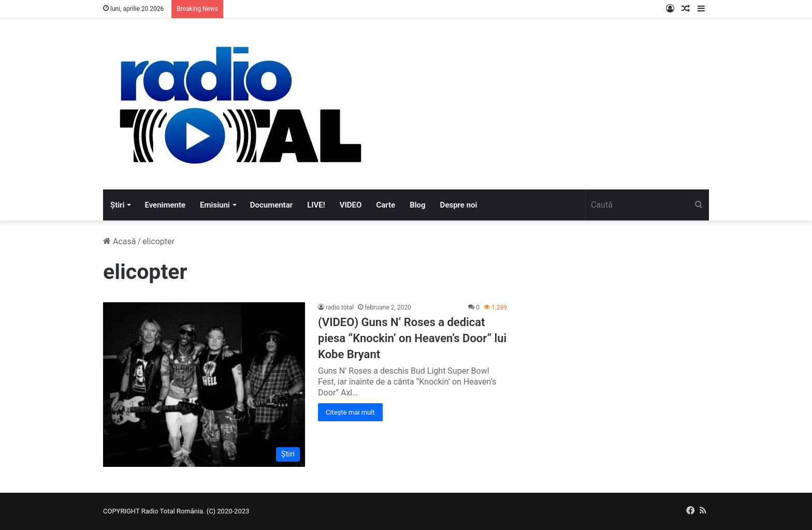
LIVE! (316, 205)
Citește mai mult (350, 412)
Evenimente (165, 205)
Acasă (119, 241)
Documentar (271, 205)
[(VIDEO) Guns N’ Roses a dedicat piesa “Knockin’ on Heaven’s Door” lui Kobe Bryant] (204, 384)
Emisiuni (215, 205)
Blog (417, 205)
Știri (117, 205)
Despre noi (459, 205)
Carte (386, 205)
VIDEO (351, 205)
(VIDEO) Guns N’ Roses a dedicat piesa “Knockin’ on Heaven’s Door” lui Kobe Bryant (412, 338)
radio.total (340, 307)
